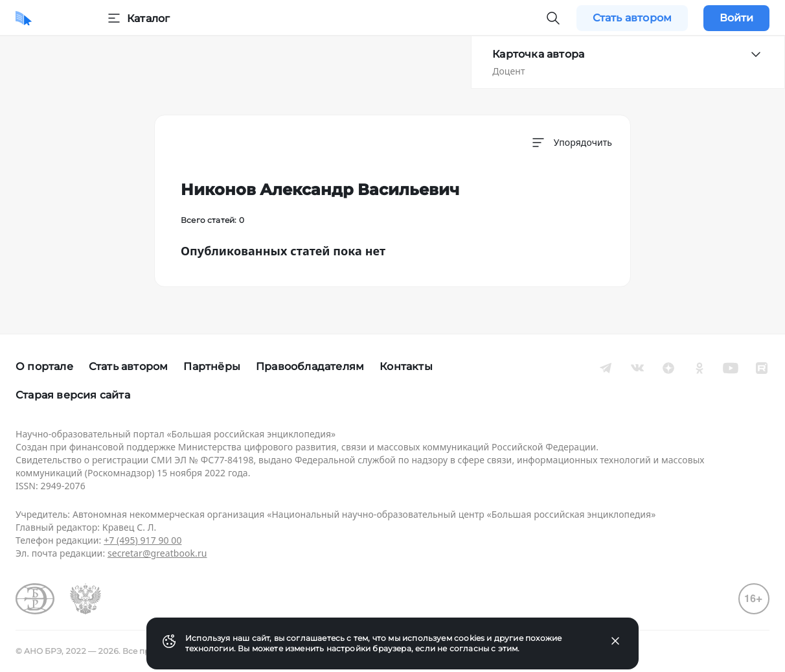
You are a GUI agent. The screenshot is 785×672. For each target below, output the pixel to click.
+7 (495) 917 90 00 (142, 540)
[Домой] (24, 18)
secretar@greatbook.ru (157, 553)
